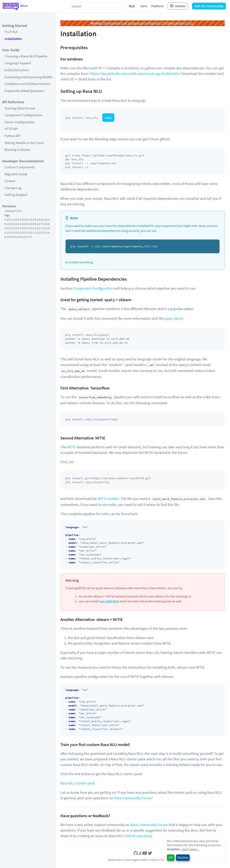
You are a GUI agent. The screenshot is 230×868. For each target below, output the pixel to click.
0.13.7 (38, 224)
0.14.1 (16, 224)
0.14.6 (23, 220)
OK (171, 858)
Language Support (18, 63)
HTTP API (11, 129)
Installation (13, 39)
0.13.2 (31, 228)
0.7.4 (29, 237)
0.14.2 (8, 224)
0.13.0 (46, 228)
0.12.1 (31, 232)
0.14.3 (46, 220)
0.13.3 (23, 228)
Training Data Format (20, 108)
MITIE (71, 447)
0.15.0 (16, 220)
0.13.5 (8, 228)
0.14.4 (38, 220)
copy (108, 118)
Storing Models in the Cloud (24, 143)
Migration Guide (16, 174)
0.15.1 (8, 220)
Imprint (154, 860)
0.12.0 (38, 232)
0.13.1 (38, 228)
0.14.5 (31, 220)
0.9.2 (15, 237)
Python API (12, 136)
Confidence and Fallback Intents (27, 84)
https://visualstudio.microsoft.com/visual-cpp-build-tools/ (135, 74)
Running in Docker (18, 150)
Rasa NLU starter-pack (78, 783)
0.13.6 (46, 224)
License (10, 181)
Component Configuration (23, 115)
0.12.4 (8, 232)
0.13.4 (16, 228)
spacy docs (173, 318)
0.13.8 (31, 224)
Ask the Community (209, 6)
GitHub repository (138, 836)
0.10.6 (8, 237)
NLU (132, 6)
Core (144, 6)
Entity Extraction (17, 70)
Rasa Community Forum (133, 798)
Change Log (13, 188)
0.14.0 (23, 224)
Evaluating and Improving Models (28, 77)
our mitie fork (109, 601)
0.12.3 (16, 232)
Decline (183, 858)
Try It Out (11, 32)
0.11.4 (46, 232)
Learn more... (190, 849)
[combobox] (97, 6)
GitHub (178, 6)
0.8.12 (22, 237)
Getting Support (16, 195)
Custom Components (20, 167)
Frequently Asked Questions (24, 91)
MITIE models (108, 499)
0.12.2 (23, 232)
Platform (157, 6)
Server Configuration (20, 122)
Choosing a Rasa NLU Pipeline (26, 56)
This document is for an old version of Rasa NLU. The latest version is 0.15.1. (143, 23)
